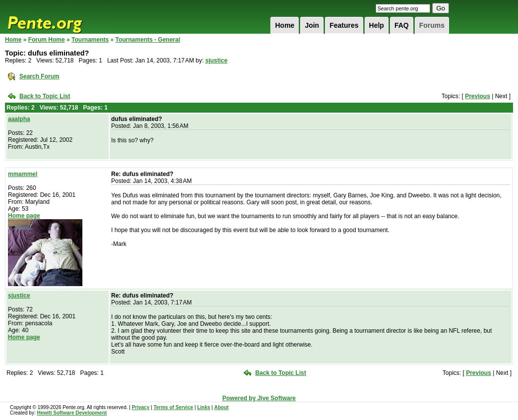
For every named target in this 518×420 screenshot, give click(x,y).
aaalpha (19, 119)
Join (312, 25)
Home (285, 25)
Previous (478, 96)
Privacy (141, 407)
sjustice (217, 60)
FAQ (402, 25)
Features (344, 25)
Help (377, 25)
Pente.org (58, 17)
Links (203, 407)
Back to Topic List (45, 96)
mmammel (23, 174)
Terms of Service (173, 407)
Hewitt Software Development (72, 413)
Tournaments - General (148, 40)
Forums (432, 25)
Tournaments (90, 40)
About (222, 407)
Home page (24, 216)
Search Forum (39, 76)
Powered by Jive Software (259, 398)
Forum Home (47, 40)
